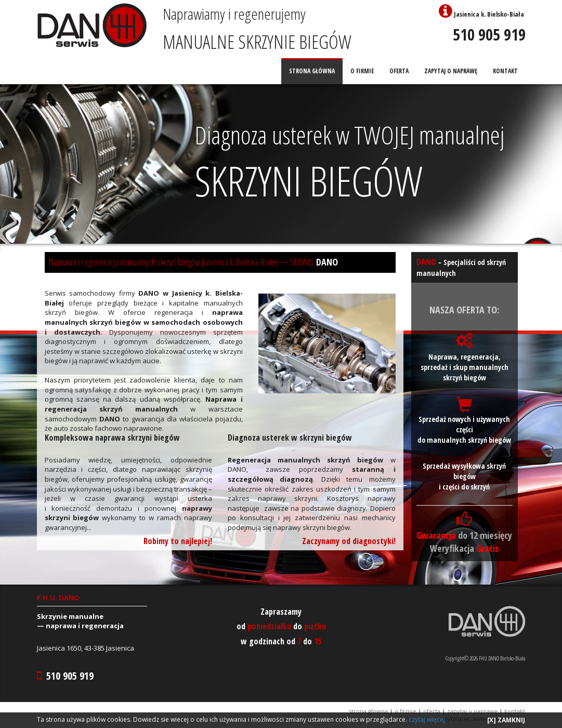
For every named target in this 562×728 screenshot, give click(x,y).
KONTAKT (505, 71)
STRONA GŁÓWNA (312, 71)
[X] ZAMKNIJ (506, 720)
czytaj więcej (427, 719)
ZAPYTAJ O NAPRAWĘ (451, 71)
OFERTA (399, 71)
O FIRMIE (362, 71)
